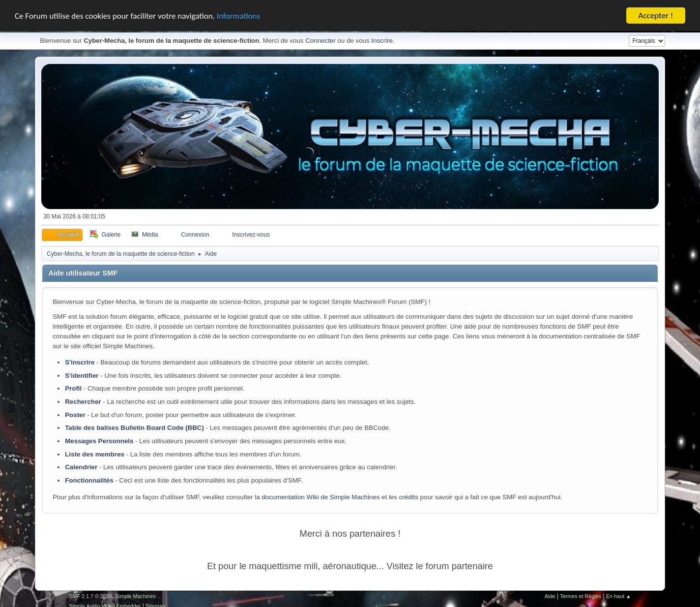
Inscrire (382, 41)
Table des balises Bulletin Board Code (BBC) (134, 428)
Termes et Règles (581, 596)
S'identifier (82, 375)
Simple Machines (136, 596)
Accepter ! (656, 15)
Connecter (321, 41)
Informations (238, 15)
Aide (550, 596)
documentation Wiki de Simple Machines (321, 497)
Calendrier (81, 467)
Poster (75, 414)
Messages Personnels (99, 441)
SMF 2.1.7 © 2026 (90, 596)
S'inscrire (80, 362)
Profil (73, 388)
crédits (409, 497)
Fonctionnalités (89, 480)
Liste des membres (95, 454)
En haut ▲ (619, 596)
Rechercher (83, 402)
